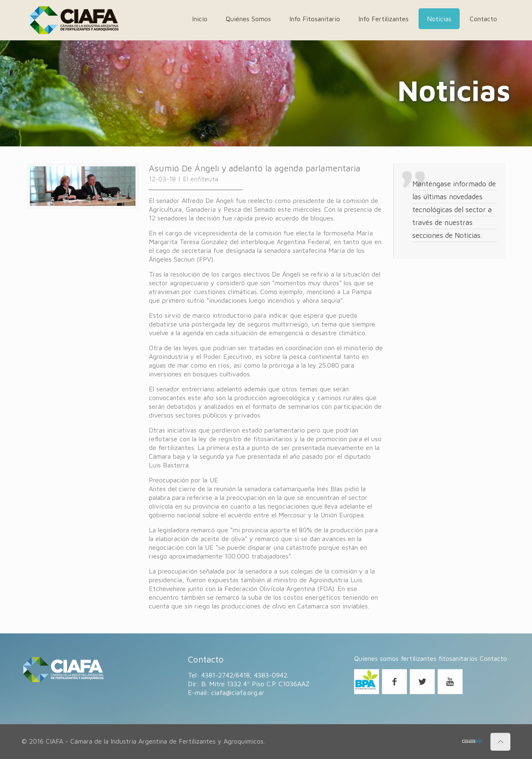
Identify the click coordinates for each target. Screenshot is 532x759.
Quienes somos (376, 658)
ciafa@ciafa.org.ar (238, 692)
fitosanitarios (458, 658)
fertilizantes (419, 658)
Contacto (493, 658)
